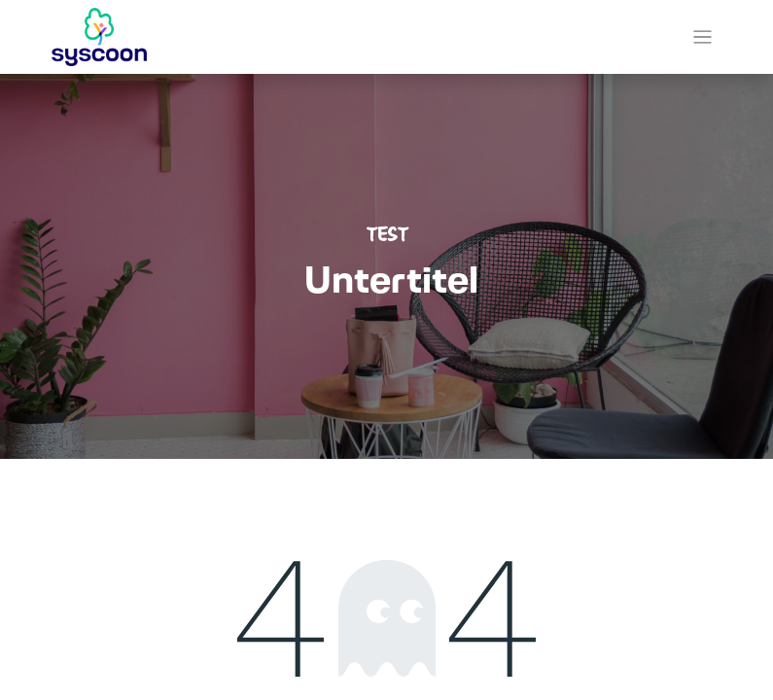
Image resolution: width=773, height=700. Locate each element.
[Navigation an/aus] (703, 37)
